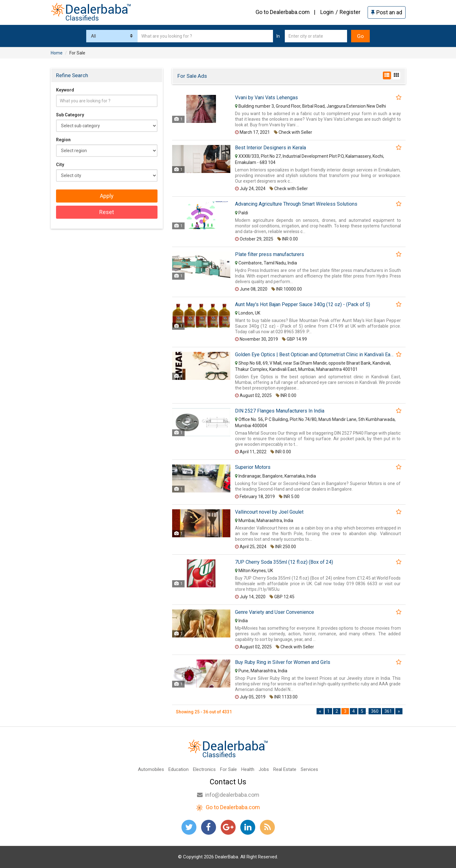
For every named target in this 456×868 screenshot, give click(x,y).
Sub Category (70, 115)
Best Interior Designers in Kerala (270, 148)
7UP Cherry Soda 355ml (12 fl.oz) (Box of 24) (284, 562)
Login (327, 12)
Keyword (65, 90)
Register (350, 12)
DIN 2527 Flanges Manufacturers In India (280, 411)
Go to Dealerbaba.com (283, 12)
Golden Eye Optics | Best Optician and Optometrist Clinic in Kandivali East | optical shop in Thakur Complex (315, 355)
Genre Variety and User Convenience (275, 612)
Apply (107, 196)
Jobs (264, 769)
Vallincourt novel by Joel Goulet (269, 512)
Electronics (204, 769)
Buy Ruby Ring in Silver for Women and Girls (283, 662)
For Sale (228, 769)
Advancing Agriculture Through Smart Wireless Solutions (296, 204)
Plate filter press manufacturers (270, 254)
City (60, 165)
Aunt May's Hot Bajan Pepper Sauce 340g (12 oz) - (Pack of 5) (303, 305)
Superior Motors (253, 467)
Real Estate (285, 769)
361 (388, 711)
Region (63, 140)
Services (309, 769)
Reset (107, 212)
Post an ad (387, 12)
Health (248, 769)
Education (179, 769)
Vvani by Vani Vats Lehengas (266, 98)
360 (375, 711)
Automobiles (151, 769)
